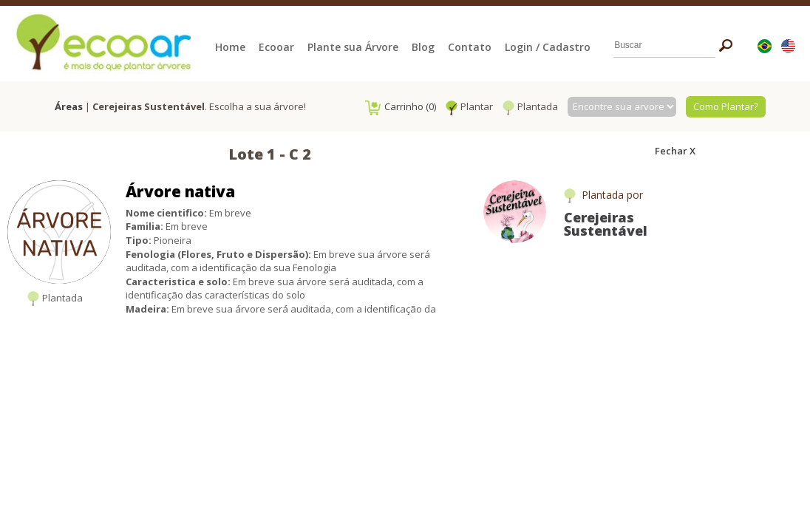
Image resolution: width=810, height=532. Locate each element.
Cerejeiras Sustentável (606, 224)
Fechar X (675, 151)
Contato (470, 47)
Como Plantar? (726, 106)
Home (230, 47)
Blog (423, 47)
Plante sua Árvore (353, 47)
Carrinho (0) (401, 106)
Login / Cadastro (548, 47)
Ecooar (276, 47)
